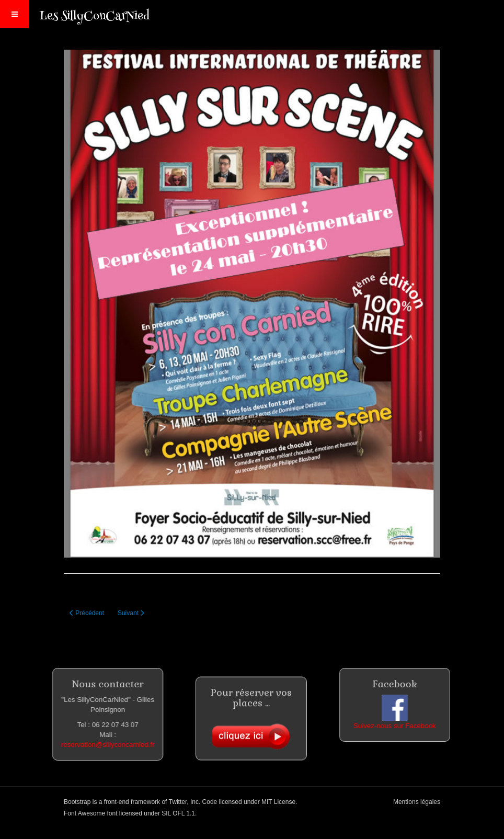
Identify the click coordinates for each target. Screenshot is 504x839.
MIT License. (279, 802)
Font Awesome (84, 813)
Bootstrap (77, 802)
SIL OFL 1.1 (178, 813)
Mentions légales (417, 802)
